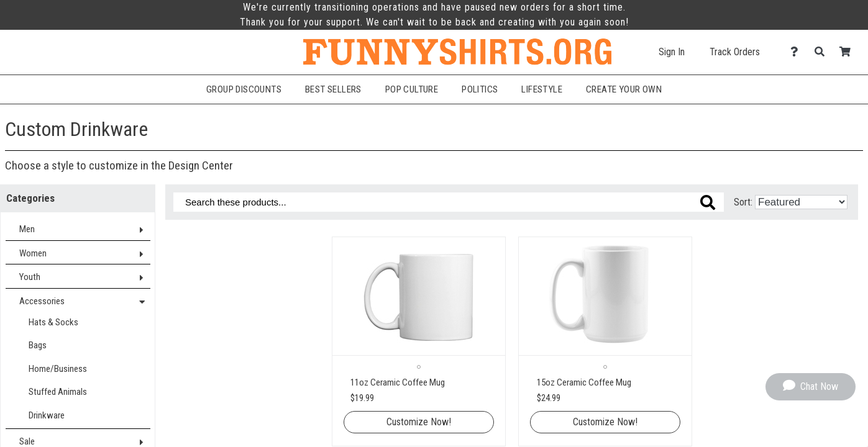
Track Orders (735, 52)
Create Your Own (624, 89)
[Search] (823, 52)
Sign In (672, 52)
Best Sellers (333, 89)
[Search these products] (449, 202)
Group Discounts (244, 89)
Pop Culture (412, 89)
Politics (480, 89)
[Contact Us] (797, 52)
